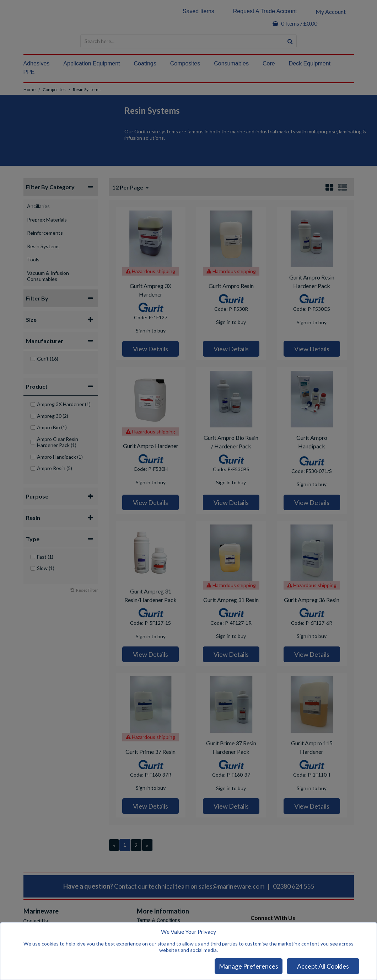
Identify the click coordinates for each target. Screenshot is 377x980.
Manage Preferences (249, 966)
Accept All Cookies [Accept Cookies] (323, 966)
